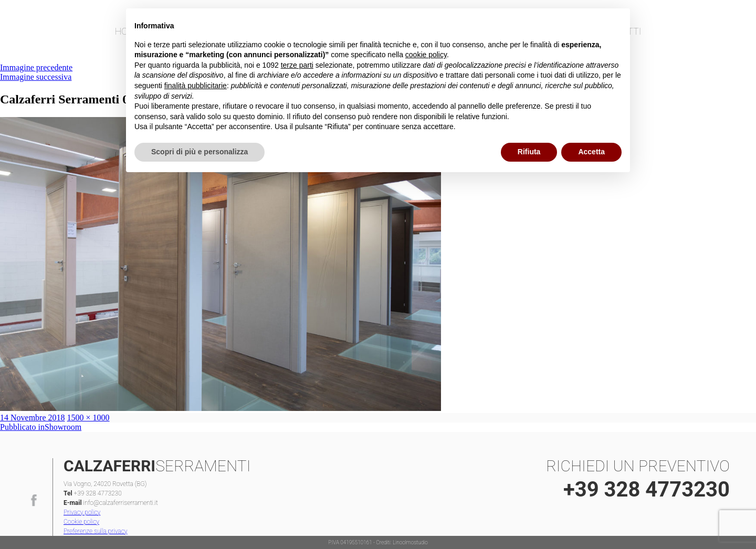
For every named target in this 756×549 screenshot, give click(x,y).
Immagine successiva (36, 77)
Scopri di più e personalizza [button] (199, 152)
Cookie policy (81, 522)
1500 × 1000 (88, 418)
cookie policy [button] (426, 55)
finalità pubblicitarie (196, 86)
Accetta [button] (591, 152)
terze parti (297, 65)
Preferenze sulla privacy (95, 531)
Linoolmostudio (410, 542)
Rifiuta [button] (529, 152)
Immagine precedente (36, 67)
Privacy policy (82, 512)
